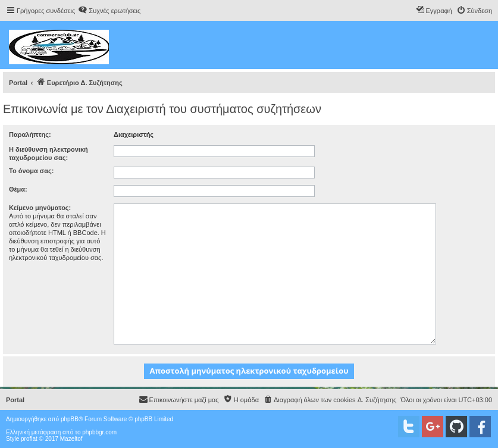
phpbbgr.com (99, 432)
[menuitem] (109, 11)
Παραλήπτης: (30, 134)
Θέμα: (18, 189)
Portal (18, 83)
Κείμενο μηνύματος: (40, 208)
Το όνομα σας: (31, 171)
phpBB (70, 419)
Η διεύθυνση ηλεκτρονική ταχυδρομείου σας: (48, 153)
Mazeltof (71, 439)
